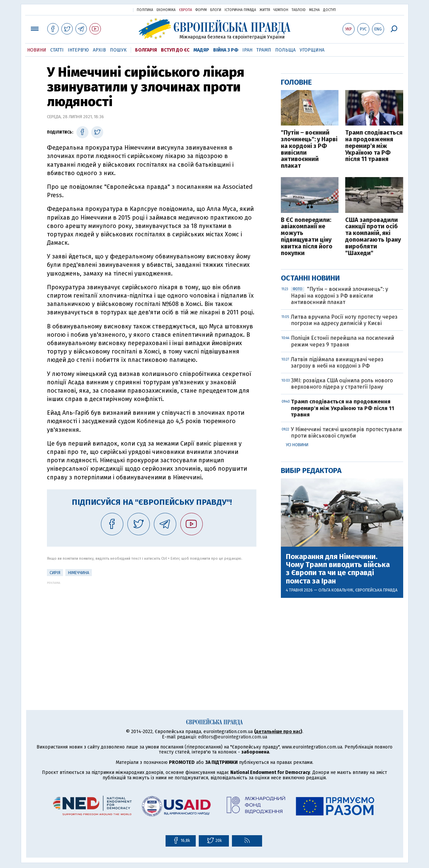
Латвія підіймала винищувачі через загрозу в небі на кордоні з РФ (337, 363)
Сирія (55, 573)
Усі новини (297, 445)
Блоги (216, 10)
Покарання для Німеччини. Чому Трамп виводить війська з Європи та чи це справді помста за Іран (338, 569)
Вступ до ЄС (175, 50)
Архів (99, 50)
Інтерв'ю (78, 50)
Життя (265, 10)
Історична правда (240, 10)
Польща (285, 50)
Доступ (329, 10)
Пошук (118, 50)
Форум (201, 10)
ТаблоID (299, 10)
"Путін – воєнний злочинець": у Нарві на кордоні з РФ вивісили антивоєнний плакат (309, 149)
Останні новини (310, 278)
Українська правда (112, 10)
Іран (247, 50)
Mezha (314, 10)
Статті (57, 50)
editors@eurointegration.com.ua (233, 737)
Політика (145, 10)
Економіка (166, 10)
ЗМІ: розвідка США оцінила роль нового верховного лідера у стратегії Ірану (342, 384)
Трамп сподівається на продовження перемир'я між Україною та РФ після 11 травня (374, 146)
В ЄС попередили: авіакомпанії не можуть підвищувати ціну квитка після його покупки (307, 237)
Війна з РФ (226, 50)
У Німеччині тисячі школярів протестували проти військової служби (346, 432)
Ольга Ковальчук (336, 590)
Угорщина (312, 50)
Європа (186, 10)
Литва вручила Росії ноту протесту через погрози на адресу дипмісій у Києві (344, 320)
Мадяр (201, 50)
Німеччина (79, 573)
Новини (37, 50)
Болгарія (146, 50)
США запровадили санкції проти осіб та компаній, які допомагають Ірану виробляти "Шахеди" (373, 237)
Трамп (264, 50)
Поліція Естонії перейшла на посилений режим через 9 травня (343, 341)
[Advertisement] (152, 631)
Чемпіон (281, 10)
